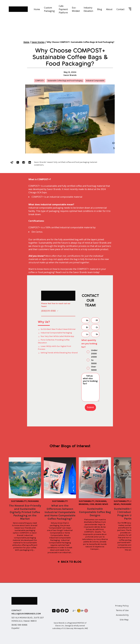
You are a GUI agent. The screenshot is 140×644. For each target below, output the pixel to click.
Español (15, 628)
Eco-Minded (76, 9)
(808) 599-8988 (19, 625)
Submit (90, 407)
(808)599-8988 (48, 311)
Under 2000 (90, 352)
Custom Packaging (49, 9)
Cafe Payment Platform (63, 9)
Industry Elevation (88, 9)
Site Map (124, 620)
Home (37, 9)
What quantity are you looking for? (89, 344)
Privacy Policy (122, 606)
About (109, 9)
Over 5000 (89, 368)
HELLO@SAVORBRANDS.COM (26, 614)
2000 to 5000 (89, 360)
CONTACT (16, 610)
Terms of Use (122, 610)
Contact (120, 9)
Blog (100, 9)
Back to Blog (71, 562)
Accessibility (122, 615)
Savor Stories (38, 42)
